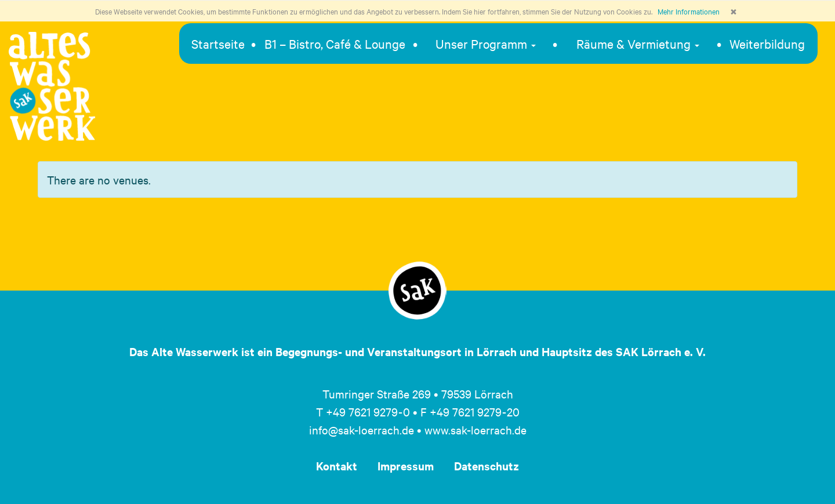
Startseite (218, 43)
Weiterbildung (767, 43)
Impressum (406, 466)
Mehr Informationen (689, 11)
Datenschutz (487, 466)
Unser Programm (486, 43)
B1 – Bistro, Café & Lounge (335, 43)
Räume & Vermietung (638, 43)
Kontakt (337, 466)
